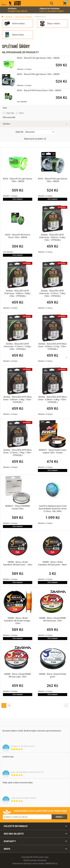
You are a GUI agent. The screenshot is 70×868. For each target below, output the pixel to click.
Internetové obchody (22, 864)
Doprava (18, 10)
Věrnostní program (52, 10)
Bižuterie (9, 17)
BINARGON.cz (51, 864)
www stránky (39, 864)
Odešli (59, 817)
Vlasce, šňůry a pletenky (24, 17)
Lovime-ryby (15, 3)
